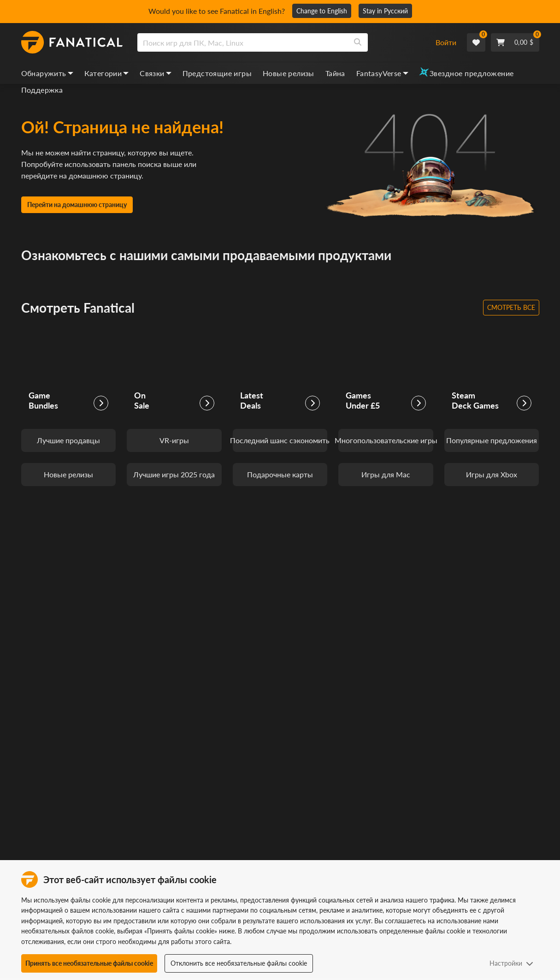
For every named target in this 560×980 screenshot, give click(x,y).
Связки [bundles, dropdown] (155, 73)
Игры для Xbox (492, 474)
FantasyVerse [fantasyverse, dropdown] (382, 73)
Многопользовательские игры (386, 440)
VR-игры (174, 440)
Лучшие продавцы (68, 440)
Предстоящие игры (217, 73)
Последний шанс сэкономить (280, 440)
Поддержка (42, 90)
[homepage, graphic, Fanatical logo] (72, 42)
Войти (446, 42)
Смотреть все (511, 307)
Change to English (322, 11)
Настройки (511, 963)
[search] (243, 42)
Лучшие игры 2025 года (174, 474)
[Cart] (515, 42)
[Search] (358, 42)
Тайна (335, 73)
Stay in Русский (385, 11)
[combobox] (281, 42)
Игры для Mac (386, 474)
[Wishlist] (476, 42)
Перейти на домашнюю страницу (77, 205)
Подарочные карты (280, 474)
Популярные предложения (492, 440)
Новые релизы (289, 73)
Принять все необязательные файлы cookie (89, 963)
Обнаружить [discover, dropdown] (47, 73)
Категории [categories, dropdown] (107, 73)
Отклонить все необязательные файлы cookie (239, 963)
